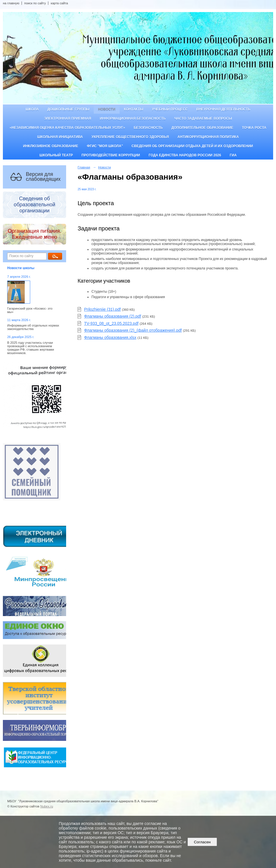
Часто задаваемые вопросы (203, 119)
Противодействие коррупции (111, 155)
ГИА (233, 155)
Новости (107, 109)
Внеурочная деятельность (223, 109)
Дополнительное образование (202, 128)
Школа (32, 109)
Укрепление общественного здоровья (130, 137)
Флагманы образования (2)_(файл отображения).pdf (133, 330)
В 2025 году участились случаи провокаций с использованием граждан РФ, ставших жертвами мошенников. (31, 348)
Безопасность (148, 128)
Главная (84, 167)
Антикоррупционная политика (208, 137)
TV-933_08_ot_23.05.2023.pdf (111, 323)
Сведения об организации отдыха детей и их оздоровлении (192, 146)
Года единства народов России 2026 (185, 155)
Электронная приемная (68, 119)
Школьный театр (56, 155)
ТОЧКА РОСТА (254, 128)
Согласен (202, 842)
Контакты (134, 109)
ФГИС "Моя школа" (105, 146)
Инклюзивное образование (51, 146)
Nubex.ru (47, 806)
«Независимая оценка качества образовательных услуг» (67, 128)
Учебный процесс (170, 109)
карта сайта (59, 3)
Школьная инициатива (60, 137)
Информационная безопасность (133, 119)
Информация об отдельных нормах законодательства (33, 327)
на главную (11, 3)
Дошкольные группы (68, 109)
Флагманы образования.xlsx (110, 337)
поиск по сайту (35, 3)
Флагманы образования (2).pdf (112, 316)
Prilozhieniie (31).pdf (102, 309)
